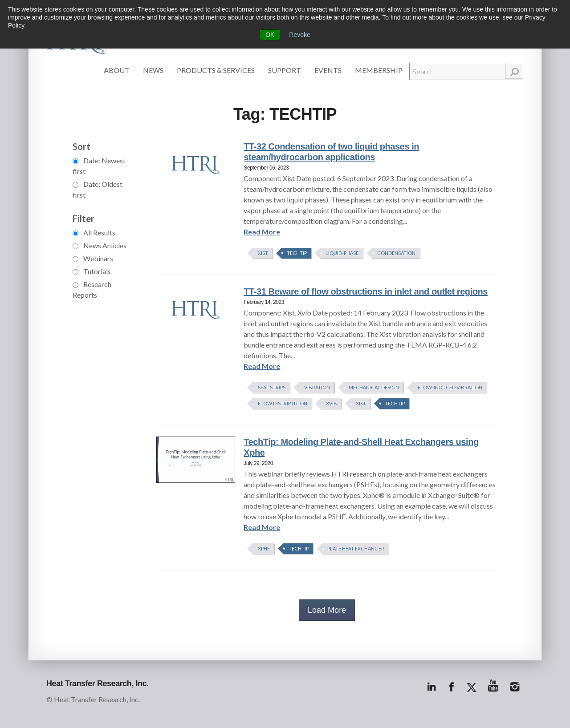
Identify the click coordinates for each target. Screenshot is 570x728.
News (153, 70)
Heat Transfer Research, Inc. (98, 684)
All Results (94, 233)
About (117, 70)
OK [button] (270, 35)
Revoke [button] (299, 35)
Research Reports (92, 289)
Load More (327, 610)
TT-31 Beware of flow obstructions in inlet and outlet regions (366, 291)
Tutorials (92, 271)
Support (285, 70)
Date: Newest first (99, 166)
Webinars (93, 258)
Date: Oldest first (98, 189)
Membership (379, 70)
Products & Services (216, 70)
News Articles (100, 245)
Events (328, 70)
